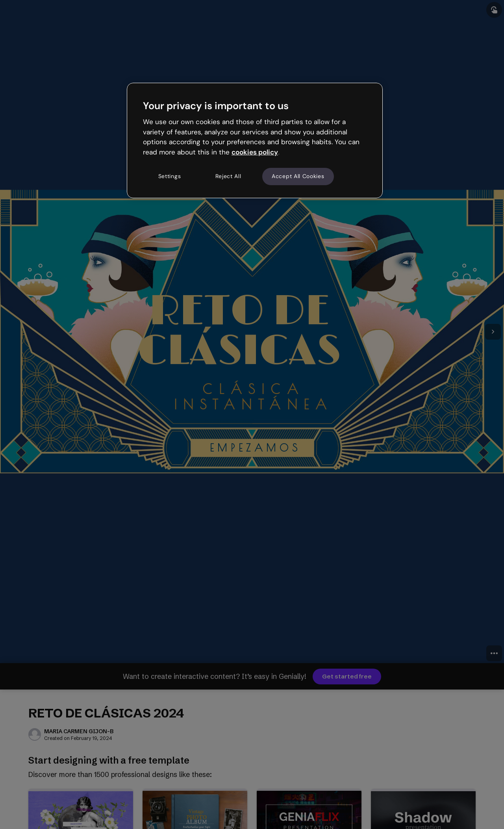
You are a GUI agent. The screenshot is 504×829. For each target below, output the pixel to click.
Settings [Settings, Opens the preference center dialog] (170, 176)
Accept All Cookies (298, 176)
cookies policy (255, 152)
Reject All (228, 176)
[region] (255, 140)
